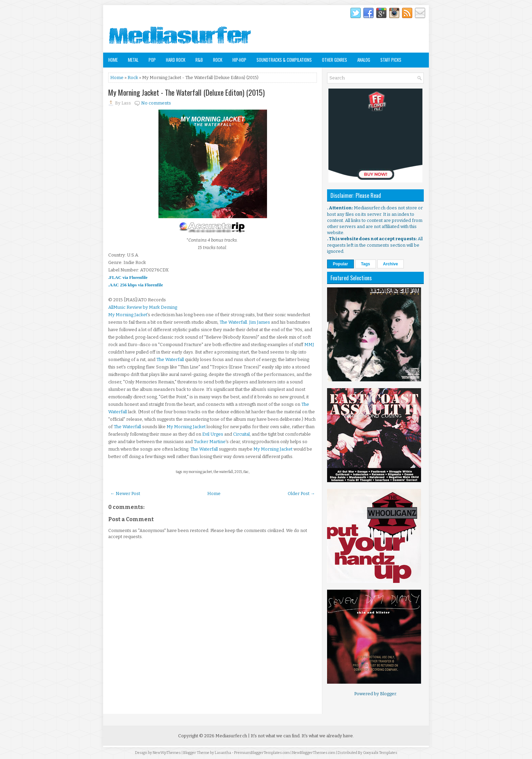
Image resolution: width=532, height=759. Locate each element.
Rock (218, 60)
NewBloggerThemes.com (314, 753)
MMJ (309, 345)
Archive (391, 264)
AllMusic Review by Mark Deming (143, 307)
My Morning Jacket (128, 315)
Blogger (388, 694)
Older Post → (301, 494)
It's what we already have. (328, 736)
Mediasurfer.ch (231, 736)
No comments (156, 103)
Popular (340, 264)
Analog (364, 60)
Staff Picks (391, 60)
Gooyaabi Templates (380, 753)
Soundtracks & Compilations (284, 60)
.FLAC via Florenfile (128, 277)
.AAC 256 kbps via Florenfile (136, 285)
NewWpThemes (167, 753)
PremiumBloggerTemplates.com (262, 753)
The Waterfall (233, 322)
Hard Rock (176, 60)
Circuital (241, 434)
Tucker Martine (210, 442)
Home (113, 60)
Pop (152, 60)
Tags (366, 264)
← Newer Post (125, 494)
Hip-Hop (239, 60)
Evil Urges (213, 434)
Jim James (260, 322)
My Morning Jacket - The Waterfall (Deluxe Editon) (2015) (186, 92)
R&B (199, 60)
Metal (133, 60)
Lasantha (223, 753)
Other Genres (335, 60)
